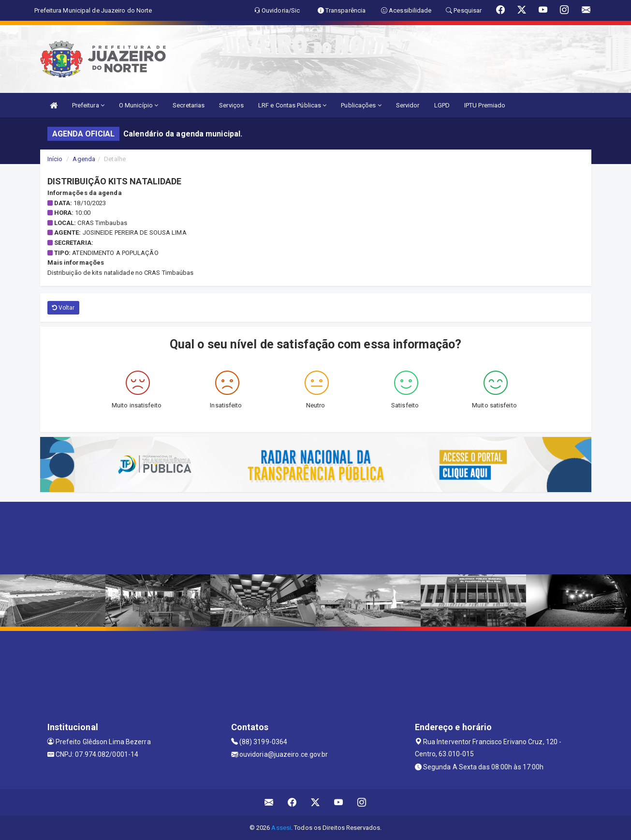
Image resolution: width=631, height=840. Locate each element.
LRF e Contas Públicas (292, 105)
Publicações (361, 105)
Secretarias (189, 105)
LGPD (442, 105)
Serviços (231, 105)
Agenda (84, 159)
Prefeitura (88, 105)
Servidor (408, 105)
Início (55, 159)
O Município (139, 105)
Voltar (64, 308)
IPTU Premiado (485, 105)
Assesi (281, 828)
